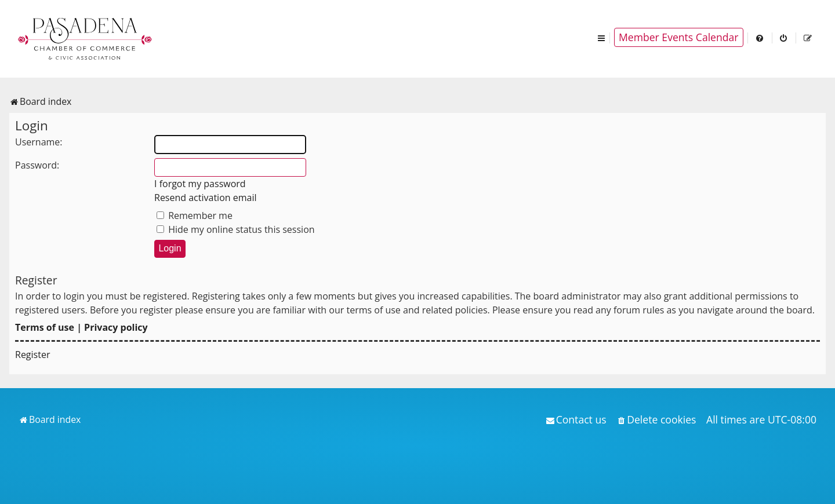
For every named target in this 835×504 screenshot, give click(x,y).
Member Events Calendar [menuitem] (679, 37)
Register (32, 355)
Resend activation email (206, 198)
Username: (39, 142)
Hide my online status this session (236, 229)
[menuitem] (760, 37)
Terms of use (45, 327)
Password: (37, 165)
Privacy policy (116, 327)
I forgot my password (200, 184)
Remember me (195, 216)
